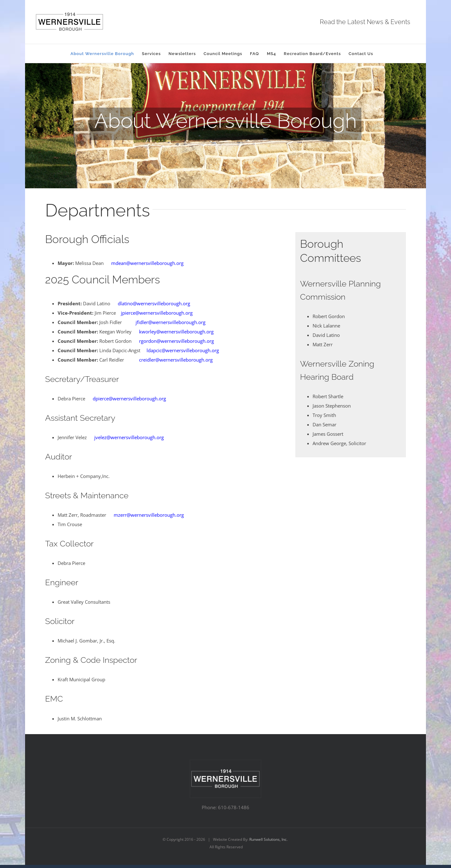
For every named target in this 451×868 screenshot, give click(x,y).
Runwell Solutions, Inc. (268, 839)
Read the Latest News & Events (365, 22)
